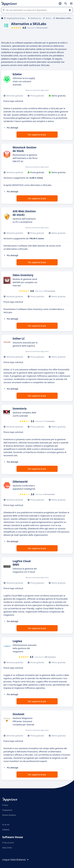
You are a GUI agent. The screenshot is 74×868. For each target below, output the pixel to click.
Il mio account (8, 843)
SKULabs (49, 18)
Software (6, 830)
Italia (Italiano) (20, 860)
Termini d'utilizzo (9, 815)
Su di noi (6, 825)
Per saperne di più (37, 135)
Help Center (7, 848)
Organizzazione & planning (17, 18)
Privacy (5, 805)
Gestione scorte (36, 18)
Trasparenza (7, 810)
